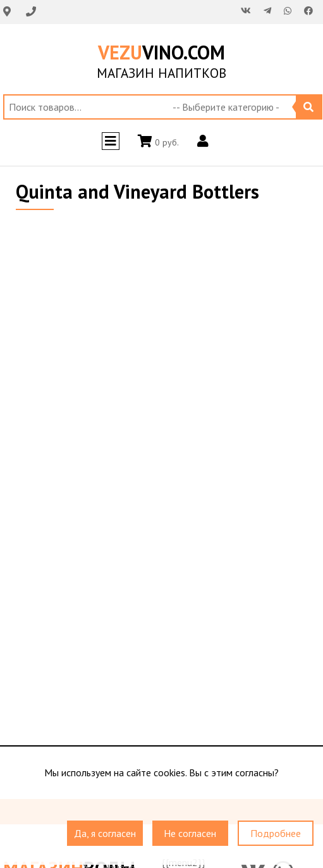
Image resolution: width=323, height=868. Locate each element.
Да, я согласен (105, 834)
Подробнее (276, 834)
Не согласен (190, 834)
